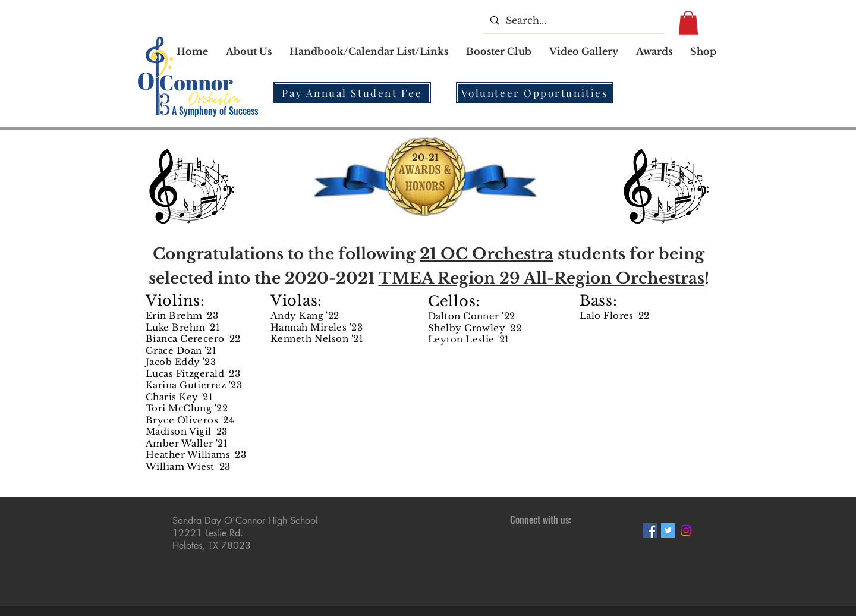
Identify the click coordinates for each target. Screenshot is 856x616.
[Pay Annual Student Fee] (352, 93)
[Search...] (573, 21)
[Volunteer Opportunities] (535, 93)
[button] (369, 51)
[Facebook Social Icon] (650, 530)
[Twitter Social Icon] (668, 530)
